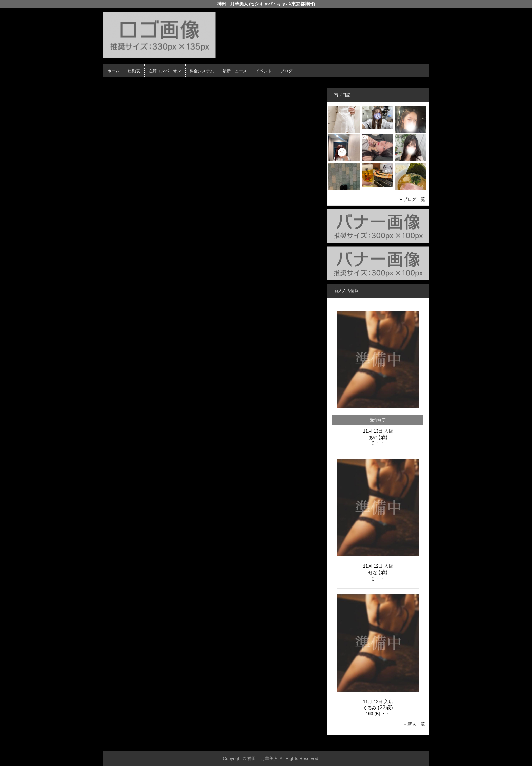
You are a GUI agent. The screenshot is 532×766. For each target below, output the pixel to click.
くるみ (370, 708)
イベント (264, 71)
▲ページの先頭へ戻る (403, 745)
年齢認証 (114, 83)
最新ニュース (235, 71)
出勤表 (134, 71)
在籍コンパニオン (165, 71)
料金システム (202, 71)
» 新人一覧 (414, 724)
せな (373, 572)
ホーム (113, 71)
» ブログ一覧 (412, 199)
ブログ (286, 71)
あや (373, 437)
